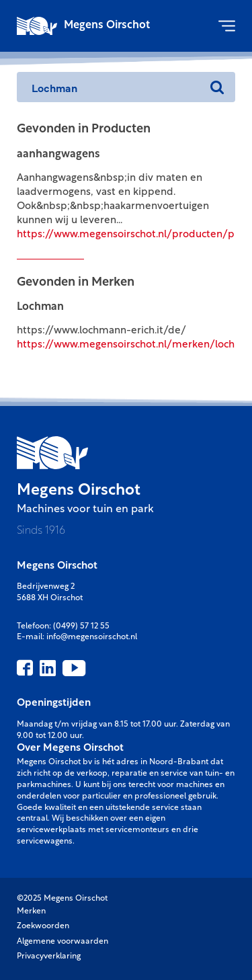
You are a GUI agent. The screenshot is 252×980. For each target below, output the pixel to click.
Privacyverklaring (49, 956)
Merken (31, 911)
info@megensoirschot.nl (92, 637)
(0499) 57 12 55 (81, 626)
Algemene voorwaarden (62, 942)
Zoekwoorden (43, 926)
